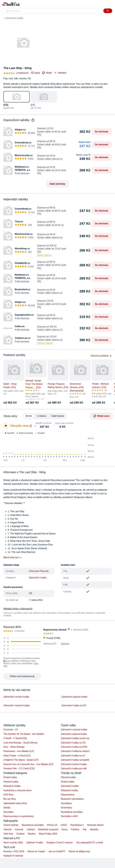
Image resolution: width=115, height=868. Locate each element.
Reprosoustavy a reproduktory (19, 816)
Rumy (65, 829)
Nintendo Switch (95, 825)
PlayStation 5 (77, 825)
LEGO (64, 825)
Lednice (31, 829)
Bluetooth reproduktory (72, 799)
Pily (85, 829)
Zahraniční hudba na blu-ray (75, 738)
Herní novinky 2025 (13, 843)
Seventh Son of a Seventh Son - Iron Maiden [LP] (28, 764)
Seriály (7, 808)
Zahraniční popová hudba (74, 697)
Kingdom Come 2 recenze (60, 843)
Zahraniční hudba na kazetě (75, 760)
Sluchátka (8, 812)
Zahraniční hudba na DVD (74, 747)
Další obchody (58, 184)
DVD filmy (8, 795)
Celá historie (58, 416)
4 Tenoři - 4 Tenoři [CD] (15, 738)
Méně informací (11, 557)
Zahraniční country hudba (16, 697)
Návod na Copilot (36, 851)
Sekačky (94, 829)
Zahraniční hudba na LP (73, 756)
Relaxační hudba (12, 786)
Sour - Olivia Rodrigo (14, 747)
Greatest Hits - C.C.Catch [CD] (19, 769)
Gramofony (67, 808)
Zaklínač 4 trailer (35, 843)
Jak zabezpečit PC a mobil (90, 843)
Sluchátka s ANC (69, 816)
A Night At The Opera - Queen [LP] (21, 760)
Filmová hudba (11, 782)
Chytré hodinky (11, 825)
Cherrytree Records (39, 571)
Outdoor (21, 834)
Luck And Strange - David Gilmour (21, 743)
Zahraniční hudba (14, 18)
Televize (8, 829)
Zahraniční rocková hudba (17, 705)
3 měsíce (42, 416)
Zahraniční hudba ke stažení (75, 751)
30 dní (29, 416)
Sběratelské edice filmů (15, 803)
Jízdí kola (8, 834)
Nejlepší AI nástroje (13, 856)
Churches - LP (11, 730)
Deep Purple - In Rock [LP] (17, 756)
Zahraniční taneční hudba (74, 764)
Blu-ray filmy (10, 799)
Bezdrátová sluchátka (72, 812)
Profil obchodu (22, 173)
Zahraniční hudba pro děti (74, 769)
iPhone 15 (52, 825)
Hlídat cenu (101, 416)
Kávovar (19, 829)
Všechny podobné (101, 356)
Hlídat (47, 73)
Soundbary (66, 803)
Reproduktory (68, 795)
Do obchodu (102, 132)
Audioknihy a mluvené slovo (17, 790)
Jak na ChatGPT (57, 851)
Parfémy (75, 829)
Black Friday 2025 (48, 834)
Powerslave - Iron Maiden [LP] (19, 751)
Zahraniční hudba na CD (74, 705)
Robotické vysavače (48, 829)
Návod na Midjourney (79, 851)
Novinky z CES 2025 (14, 851)
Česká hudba (10, 777)
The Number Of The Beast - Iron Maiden (24, 734)
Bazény (32, 834)
